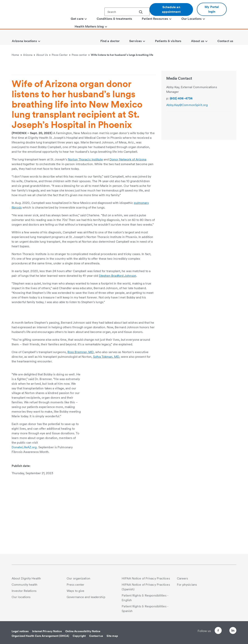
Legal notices (20, 634)
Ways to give (75, 594)
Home (17, 55)
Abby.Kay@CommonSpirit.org (187, 162)
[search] (142, 12)
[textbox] (127, 12)
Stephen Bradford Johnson (117, 333)
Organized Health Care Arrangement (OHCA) (40, 639)
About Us (43, 55)
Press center (81, 55)
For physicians (187, 587)
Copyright (79, 639)
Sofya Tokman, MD (106, 434)
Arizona (29, 55)
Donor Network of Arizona (128, 217)
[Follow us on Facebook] (211, 634)
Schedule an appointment (171, 9)
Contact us (96, 639)
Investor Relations (24, 594)
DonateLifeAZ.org (24, 524)
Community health (25, 587)
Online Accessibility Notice (83, 634)
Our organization (78, 581)
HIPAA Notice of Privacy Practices (146, 581)
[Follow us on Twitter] (222, 631)
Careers (183, 581)
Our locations (21, 600)
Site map (112, 639)
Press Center (61, 55)
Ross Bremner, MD (81, 429)
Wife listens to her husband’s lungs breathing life (122, 55)
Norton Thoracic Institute (85, 217)
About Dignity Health (26, 581)
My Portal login (212, 9)
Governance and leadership (86, 600)
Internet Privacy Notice (47, 634)
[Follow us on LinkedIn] (233, 634)
